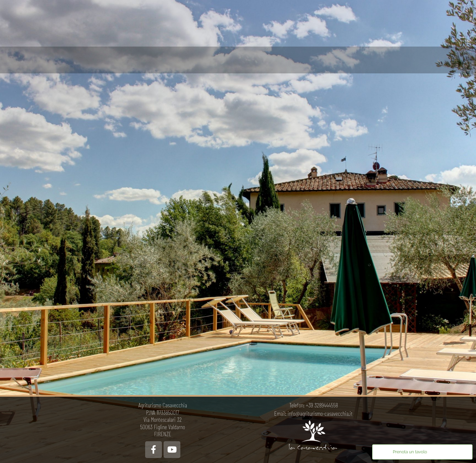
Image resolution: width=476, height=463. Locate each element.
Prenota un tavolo (410, 452)
